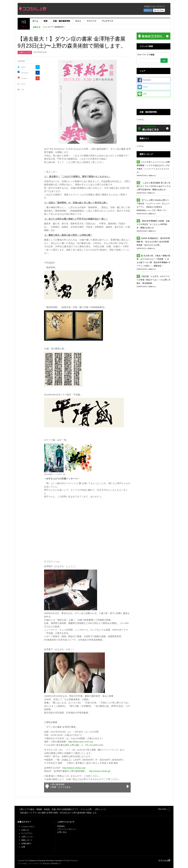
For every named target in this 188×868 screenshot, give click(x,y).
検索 (46, 21)
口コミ (78, 21)
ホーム (35, 21)
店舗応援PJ (26, 843)
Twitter (23, 67)
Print (23, 90)
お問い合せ (62, 832)
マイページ (91, 21)
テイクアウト (27, 833)
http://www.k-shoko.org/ (74, 768)
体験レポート (27, 840)
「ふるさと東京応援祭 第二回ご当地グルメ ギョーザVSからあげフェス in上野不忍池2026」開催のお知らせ (153, 186)
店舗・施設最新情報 (61, 21)
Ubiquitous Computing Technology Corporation (46, 860)
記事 (23, 847)
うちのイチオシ (28, 827)
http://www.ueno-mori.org (81, 742)
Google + (24, 78)
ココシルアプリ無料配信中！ (54, 27)
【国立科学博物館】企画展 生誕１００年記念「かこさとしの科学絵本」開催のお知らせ (153, 224)
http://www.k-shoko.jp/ (100, 771)
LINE (142, 94)
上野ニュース (25, 52)
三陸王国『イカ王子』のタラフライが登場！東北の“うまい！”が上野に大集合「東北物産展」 (153, 280)
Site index (162, 809)
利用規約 (61, 826)
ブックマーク (107, 21)
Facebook (25, 73)
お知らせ (25, 830)
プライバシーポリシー (67, 829)
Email (23, 84)
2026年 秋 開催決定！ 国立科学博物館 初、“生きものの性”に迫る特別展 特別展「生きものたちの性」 (153, 242)
